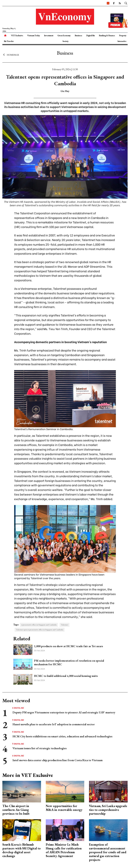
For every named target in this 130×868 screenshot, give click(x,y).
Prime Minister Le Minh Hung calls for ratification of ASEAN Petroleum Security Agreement (64, 850)
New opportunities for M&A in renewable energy (64, 808)
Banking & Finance (107, 35)
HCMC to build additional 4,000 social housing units (66, 676)
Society (65, 41)
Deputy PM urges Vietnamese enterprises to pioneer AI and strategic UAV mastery (64, 712)
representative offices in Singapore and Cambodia (39, 625)
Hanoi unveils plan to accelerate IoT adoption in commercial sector (54, 724)
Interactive (122, 41)
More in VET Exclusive (28, 775)
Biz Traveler (9, 41)
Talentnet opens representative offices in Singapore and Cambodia (40, 630)
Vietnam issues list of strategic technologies (40, 748)
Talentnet (65, 625)
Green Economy (64, 35)
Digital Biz (90, 35)
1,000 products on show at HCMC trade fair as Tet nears (68, 646)
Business (78, 35)
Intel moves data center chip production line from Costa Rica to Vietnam (58, 760)
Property (123, 35)
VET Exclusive (17, 35)
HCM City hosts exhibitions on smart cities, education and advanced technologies (62, 736)
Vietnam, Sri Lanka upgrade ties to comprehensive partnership (108, 810)
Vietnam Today (34, 35)
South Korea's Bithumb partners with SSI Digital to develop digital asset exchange (22, 850)
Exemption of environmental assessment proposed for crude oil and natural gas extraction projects (108, 852)
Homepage (11, 55)
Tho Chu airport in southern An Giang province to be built (16, 810)
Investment (49, 35)
